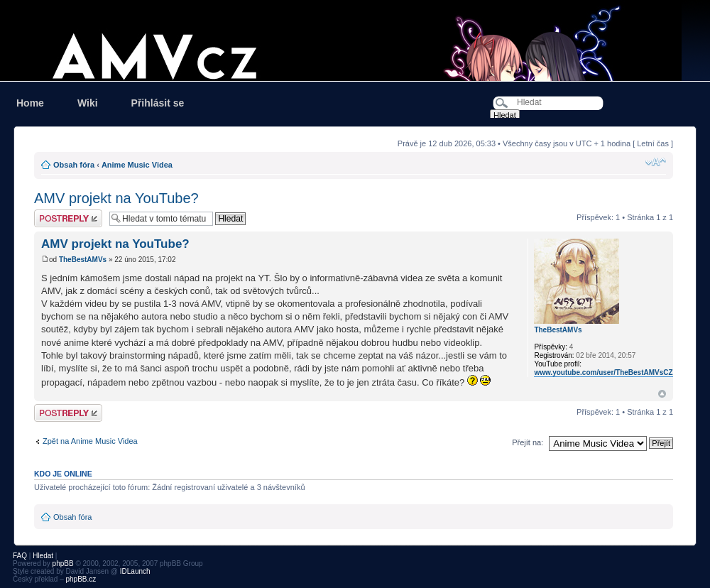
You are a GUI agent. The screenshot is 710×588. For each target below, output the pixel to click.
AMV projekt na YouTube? (116, 198)
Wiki (88, 103)
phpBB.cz (81, 579)
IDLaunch (135, 571)
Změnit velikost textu (656, 162)
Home (30, 103)
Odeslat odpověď (68, 218)
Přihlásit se (158, 103)
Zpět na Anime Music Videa (90, 441)
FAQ (20, 556)
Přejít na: (528, 442)
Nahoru (662, 394)
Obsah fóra (74, 165)
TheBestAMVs (83, 260)
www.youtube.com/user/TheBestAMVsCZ (603, 372)
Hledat (43, 556)
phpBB (63, 563)
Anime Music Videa (137, 165)
